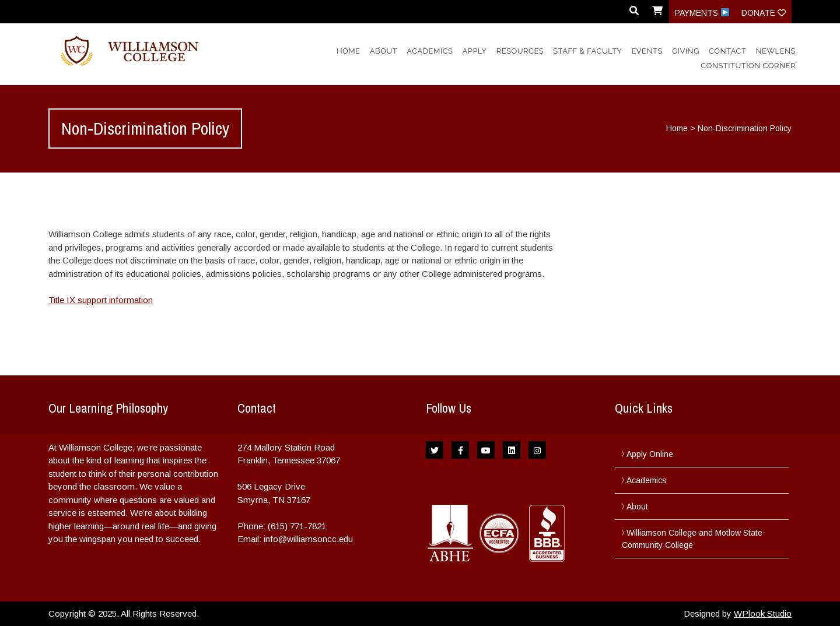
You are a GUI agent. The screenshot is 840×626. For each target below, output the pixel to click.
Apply (475, 51)
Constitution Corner (748, 66)
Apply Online (650, 454)
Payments (702, 13)
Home (349, 51)
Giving (686, 51)
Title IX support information (101, 300)
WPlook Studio (763, 613)
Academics (430, 51)
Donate (764, 13)
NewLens (776, 51)
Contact (727, 51)
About (384, 51)
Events (647, 51)
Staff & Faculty (587, 51)
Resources (520, 51)
